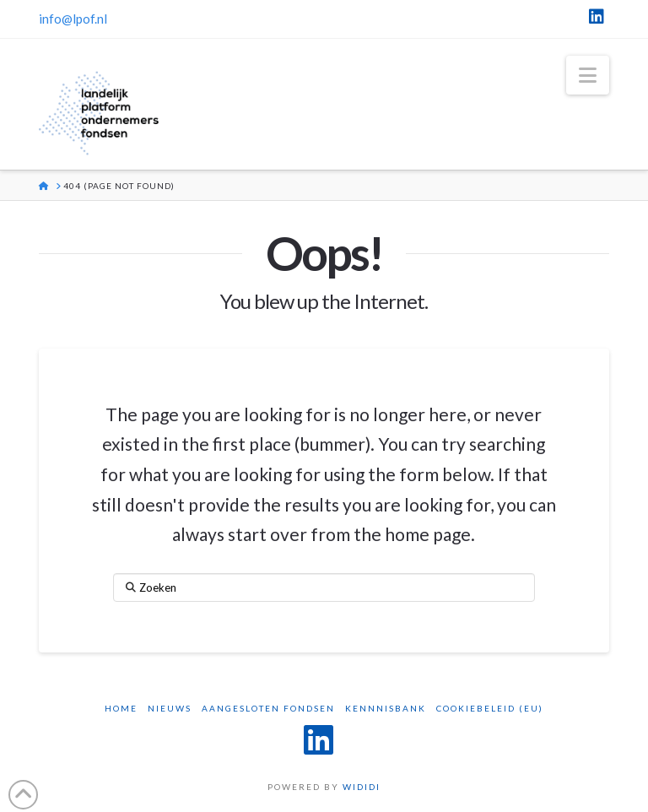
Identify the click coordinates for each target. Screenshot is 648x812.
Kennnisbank (386, 708)
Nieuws (170, 708)
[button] (588, 75)
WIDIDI (362, 787)
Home (121, 708)
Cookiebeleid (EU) (490, 708)
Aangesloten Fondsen (268, 708)
